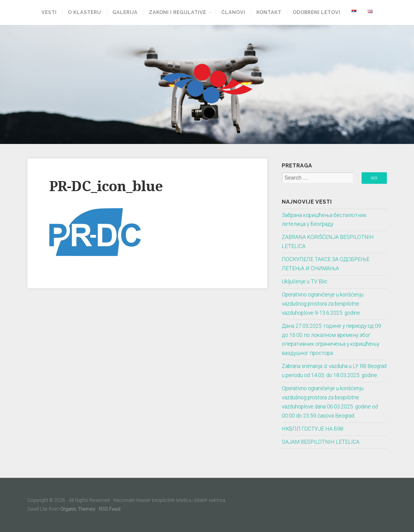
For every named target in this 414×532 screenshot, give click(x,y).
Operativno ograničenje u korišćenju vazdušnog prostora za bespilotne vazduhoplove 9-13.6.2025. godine (323, 304)
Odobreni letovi (317, 12)
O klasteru (85, 12)
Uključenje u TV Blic (305, 282)
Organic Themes (78, 509)
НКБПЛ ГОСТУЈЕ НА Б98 (313, 429)
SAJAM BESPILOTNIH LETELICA (321, 442)
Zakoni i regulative (178, 12)
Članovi (233, 12)
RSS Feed (110, 509)
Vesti (49, 12)
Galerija (125, 12)
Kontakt (269, 12)
